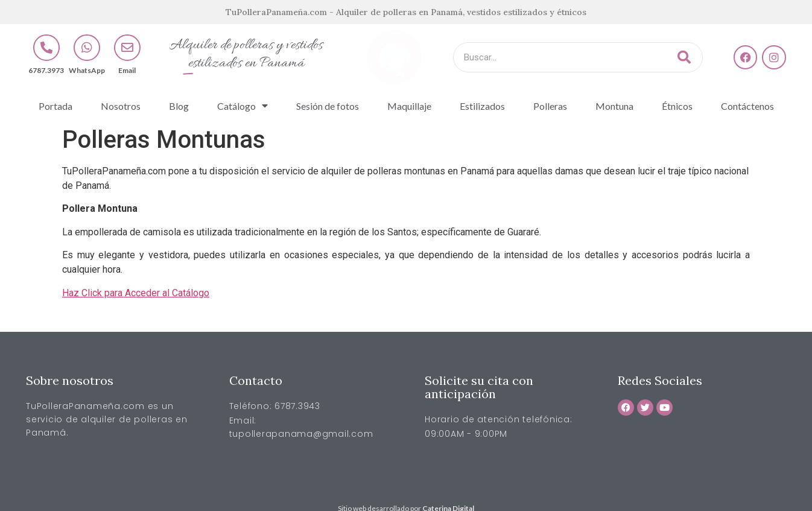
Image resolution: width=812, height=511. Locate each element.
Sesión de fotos (328, 106)
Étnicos (677, 106)
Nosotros (121, 106)
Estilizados (482, 106)
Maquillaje (409, 106)
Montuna (614, 106)
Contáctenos (747, 106)
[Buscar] (684, 57)
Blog (179, 106)
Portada (56, 106)
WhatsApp (87, 70)
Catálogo (243, 106)
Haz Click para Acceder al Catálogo (136, 293)
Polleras (550, 106)
